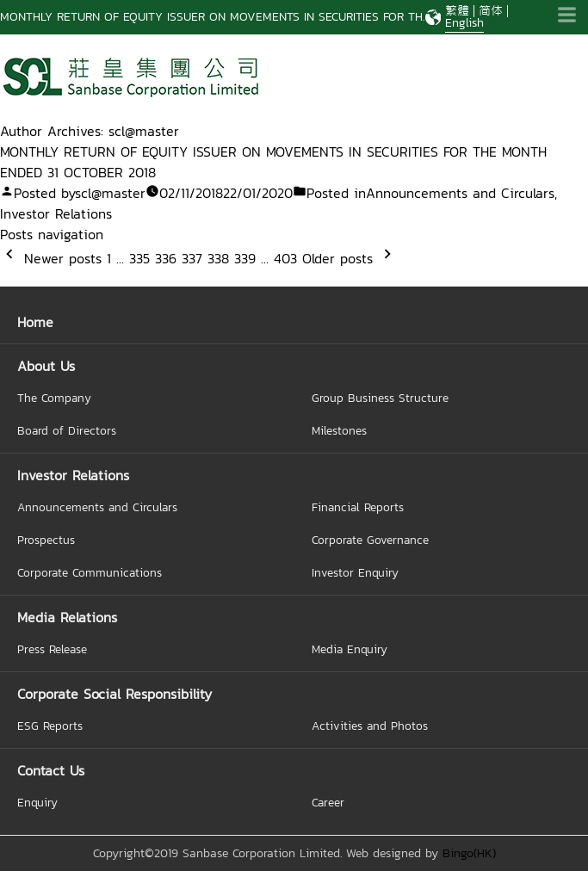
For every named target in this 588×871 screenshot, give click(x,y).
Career (328, 802)
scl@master (110, 193)
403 (285, 258)
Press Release (52, 649)
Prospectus (46, 540)
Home (35, 322)
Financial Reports (358, 507)
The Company (54, 398)
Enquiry (37, 802)
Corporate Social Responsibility (115, 694)
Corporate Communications (90, 572)
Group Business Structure (380, 398)
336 (166, 258)
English (464, 23)
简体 (491, 11)
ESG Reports (50, 726)
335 (139, 258)
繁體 (457, 11)
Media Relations (67, 617)
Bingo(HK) (469, 853)
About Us (46, 366)
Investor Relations (56, 213)
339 (245, 258)
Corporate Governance (370, 540)
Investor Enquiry (355, 572)
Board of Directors (67, 430)
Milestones (339, 430)
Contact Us (51, 770)
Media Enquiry (350, 649)
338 (218, 258)
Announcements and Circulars (460, 193)
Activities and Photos (370, 726)
